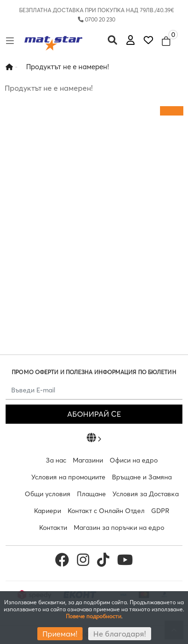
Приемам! (60, 634)
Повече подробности (94, 616)
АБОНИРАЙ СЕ (94, 414)
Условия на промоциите (68, 477)
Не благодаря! (120, 634)
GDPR (160, 511)
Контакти (53, 528)
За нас (56, 460)
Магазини (88, 460)
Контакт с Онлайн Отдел (106, 511)
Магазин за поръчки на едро (119, 528)
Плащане (91, 494)
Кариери (48, 511)
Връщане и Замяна (142, 477)
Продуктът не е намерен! (68, 67)
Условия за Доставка (146, 494)
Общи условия (48, 494)
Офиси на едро (134, 460)
